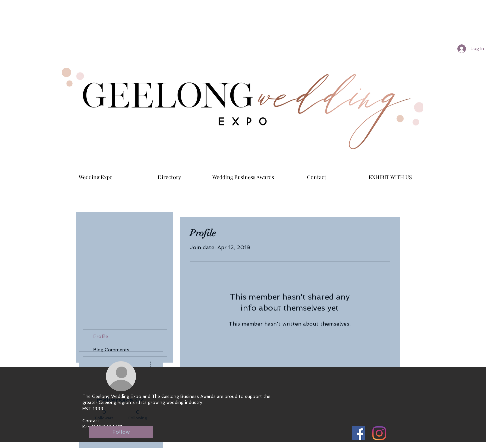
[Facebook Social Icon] (358, 433)
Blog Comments (111, 350)
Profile (101, 336)
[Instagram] (379, 433)
